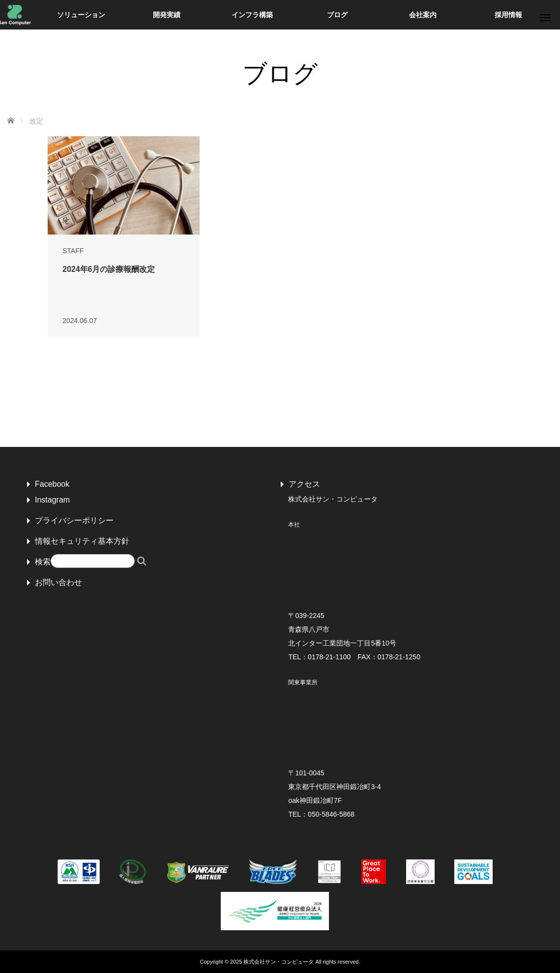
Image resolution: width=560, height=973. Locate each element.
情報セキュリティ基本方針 (82, 541)
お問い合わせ (59, 582)
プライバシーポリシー (74, 520)
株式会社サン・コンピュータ (279, 962)
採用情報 (508, 15)
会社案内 (423, 15)
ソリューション (81, 15)
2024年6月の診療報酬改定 (109, 269)
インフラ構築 (252, 15)
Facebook (52, 484)
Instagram (52, 500)
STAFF (73, 251)
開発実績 (167, 15)
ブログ (337, 15)
